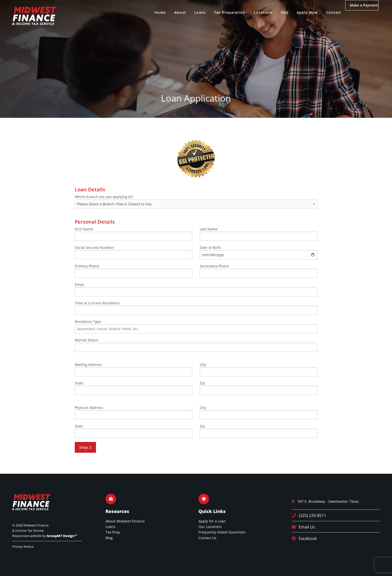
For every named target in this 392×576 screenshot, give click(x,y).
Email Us (305, 527)
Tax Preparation (222, 12)
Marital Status (196, 345)
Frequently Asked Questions (222, 532)
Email (196, 289)
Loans (193, 12)
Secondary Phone (258, 271)
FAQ (277, 12)
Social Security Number (133, 252)
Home (153, 12)
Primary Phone (133, 271)
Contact (326, 12)
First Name (133, 234)
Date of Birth (258, 252)
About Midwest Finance (125, 521)
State (133, 388)
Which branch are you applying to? (196, 201)
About (173, 12)
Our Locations (210, 527)
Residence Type (196, 326)
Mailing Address (133, 369)
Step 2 (85, 447)
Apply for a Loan (212, 521)
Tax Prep (113, 532)
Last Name (258, 234)
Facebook (306, 538)
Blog (109, 538)
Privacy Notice (23, 546)
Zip (258, 388)
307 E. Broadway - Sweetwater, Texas (327, 501)
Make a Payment (362, 13)
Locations (256, 12)
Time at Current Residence (196, 308)
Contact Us (207, 538)
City (258, 369)
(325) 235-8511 (311, 515)
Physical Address (133, 412)
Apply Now (300, 12)
